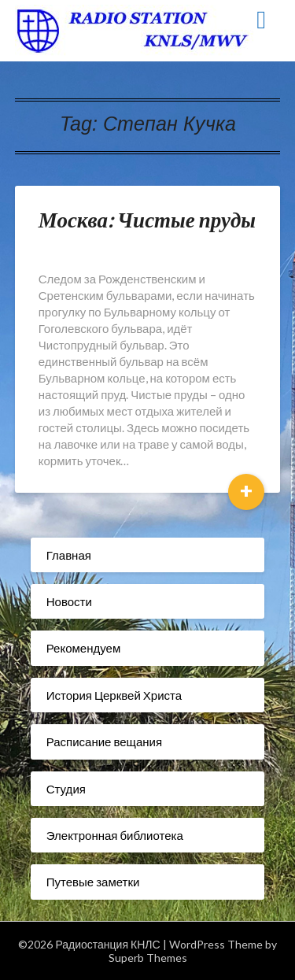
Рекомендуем (83, 648)
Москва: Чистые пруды (147, 219)
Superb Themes (148, 958)
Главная (69, 555)
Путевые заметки (93, 882)
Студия (66, 789)
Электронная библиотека (115, 835)
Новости (69, 601)
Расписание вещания (104, 741)
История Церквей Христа (114, 695)
